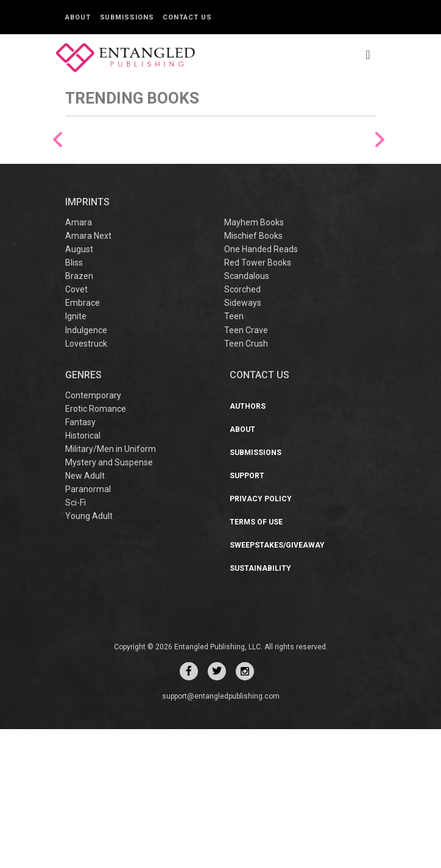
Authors (248, 545)
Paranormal (88, 628)
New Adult (85, 615)
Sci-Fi (76, 641)
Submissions (127, 17)
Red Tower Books (258, 402)
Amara (79, 362)
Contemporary (93, 534)
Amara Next (88, 375)
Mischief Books (253, 375)
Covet (76, 429)
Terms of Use (256, 661)
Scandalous (247, 415)
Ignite (76, 456)
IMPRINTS (87, 341)
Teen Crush (246, 482)
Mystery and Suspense (109, 601)
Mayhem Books (254, 362)
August (79, 389)
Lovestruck (86, 482)
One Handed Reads (261, 389)
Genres (83, 514)
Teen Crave (246, 469)
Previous (58, 209)
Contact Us (187, 17)
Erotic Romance (96, 548)
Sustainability (260, 707)
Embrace (83, 442)
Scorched (242, 429)
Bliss (74, 402)
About (78, 17)
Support (247, 615)
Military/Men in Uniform (111, 588)
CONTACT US (259, 514)
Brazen (79, 415)
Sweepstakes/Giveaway (277, 684)
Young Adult (89, 655)
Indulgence (86, 469)
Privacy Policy (261, 638)
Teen (234, 456)
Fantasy (80, 561)
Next (380, 209)
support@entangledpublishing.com (221, 835)
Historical (83, 574)
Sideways (243, 442)
